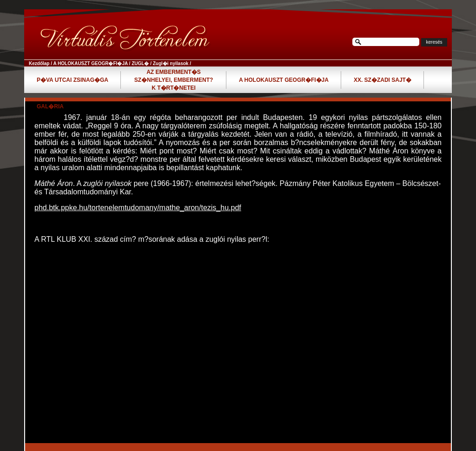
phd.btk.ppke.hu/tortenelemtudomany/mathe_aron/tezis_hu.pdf (138, 208)
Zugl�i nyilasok (171, 63)
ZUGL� (140, 63)
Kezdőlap (39, 63)
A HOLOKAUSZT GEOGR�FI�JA (90, 63)
